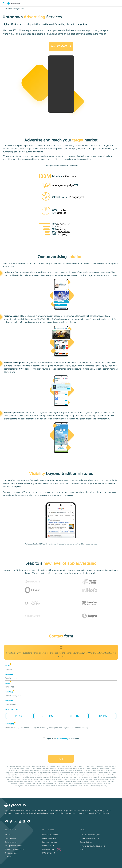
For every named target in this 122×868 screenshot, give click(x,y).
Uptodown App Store (51, 835)
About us (6, 9)
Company (10, 692)
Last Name (9, 674)
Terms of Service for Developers (92, 846)
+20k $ (103, 716)
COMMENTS (10, 724)
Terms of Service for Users (90, 835)
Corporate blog (11, 853)
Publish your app (49, 838)
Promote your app (50, 842)
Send (61, 759)
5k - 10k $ (47, 716)
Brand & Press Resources (15, 849)
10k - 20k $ (75, 716)
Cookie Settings (86, 842)
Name (8, 666)
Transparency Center (13, 846)
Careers (8, 856)
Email (8, 683)
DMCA (82, 850)
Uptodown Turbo (52, 849)
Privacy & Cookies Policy (89, 838)
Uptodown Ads (48, 846)
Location (9, 701)
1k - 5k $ (19, 716)
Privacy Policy (62, 739)
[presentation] (61, 747)
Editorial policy (11, 842)
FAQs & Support (49, 853)
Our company (11, 838)
